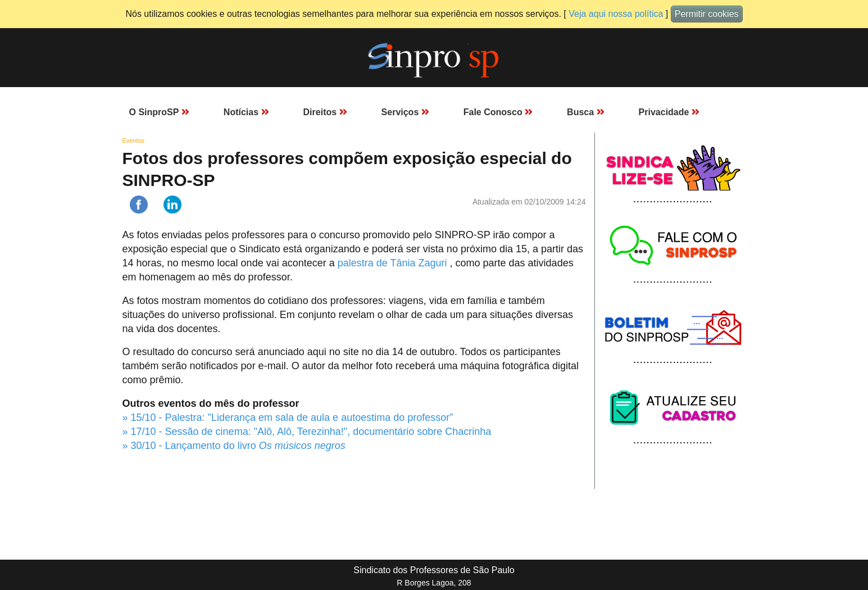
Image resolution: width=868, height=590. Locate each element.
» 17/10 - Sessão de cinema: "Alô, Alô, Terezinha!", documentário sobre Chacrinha (307, 432)
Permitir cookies (707, 14)
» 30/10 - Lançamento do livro (234, 446)
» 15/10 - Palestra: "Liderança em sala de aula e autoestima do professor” (288, 417)
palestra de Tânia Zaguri (394, 263)
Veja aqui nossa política (616, 14)
